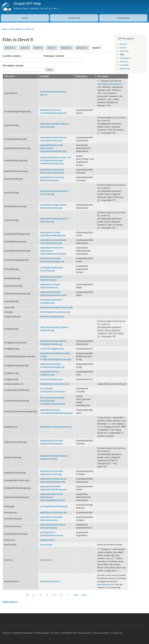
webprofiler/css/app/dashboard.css (56, 427)
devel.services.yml (106, 584)
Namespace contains (54, 56)
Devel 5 (25, 48)
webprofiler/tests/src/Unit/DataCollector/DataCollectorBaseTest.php (53, 497)
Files (122, 55)
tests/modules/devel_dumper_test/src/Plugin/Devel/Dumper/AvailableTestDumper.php (56, 161)
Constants (124, 65)
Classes (123, 48)
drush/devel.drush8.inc (50, 581)
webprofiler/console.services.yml (55, 384)
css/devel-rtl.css (47, 540)
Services (124, 62)
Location (44, 76)
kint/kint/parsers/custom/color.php (55, 312)
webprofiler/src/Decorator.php (54, 513)
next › (77, 595)
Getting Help (123, 18)
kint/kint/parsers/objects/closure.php (56, 307)
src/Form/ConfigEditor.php (52, 349)
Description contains (13, 66)
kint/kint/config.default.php (52, 317)
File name (10, 76)
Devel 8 (30, 29)
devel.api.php (46, 545)
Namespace (82, 76)
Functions (124, 51)
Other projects (10, 602)
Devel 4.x (10, 48)
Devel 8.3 (82, 48)
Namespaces (126, 58)
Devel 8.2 (66, 48)
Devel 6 (38, 48)
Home (25, 18)
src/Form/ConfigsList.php (52, 379)
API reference (17, 29)
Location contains (12, 56)
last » (84, 595)
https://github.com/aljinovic (109, 84)
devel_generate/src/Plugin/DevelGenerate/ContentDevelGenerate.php (53, 401)
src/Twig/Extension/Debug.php (54, 506)
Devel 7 (52, 48)
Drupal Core (74, 18)
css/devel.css (46, 560)
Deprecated (125, 69)
